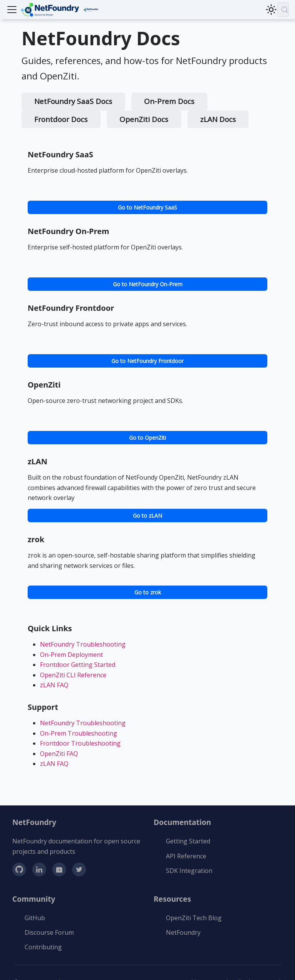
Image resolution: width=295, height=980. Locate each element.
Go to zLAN (147, 516)
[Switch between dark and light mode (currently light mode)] (271, 10)
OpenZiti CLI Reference (73, 675)
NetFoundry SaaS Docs (73, 101)
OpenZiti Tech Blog (194, 918)
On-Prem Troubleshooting (79, 733)
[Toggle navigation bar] (12, 10)
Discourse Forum (49, 932)
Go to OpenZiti (147, 438)
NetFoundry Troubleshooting (83, 644)
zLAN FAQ (54, 685)
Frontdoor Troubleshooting (80, 743)
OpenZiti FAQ (59, 754)
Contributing (43, 947)
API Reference (186, 856)
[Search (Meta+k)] (283, 10)
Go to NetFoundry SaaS (147, 207)
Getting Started (188, 841)
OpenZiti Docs (144, 119)
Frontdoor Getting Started (78, 665)
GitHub (35, 918)
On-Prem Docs (169, 101)
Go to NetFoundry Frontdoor (147, 361)
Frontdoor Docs (61, 119)
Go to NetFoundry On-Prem (148, 284)
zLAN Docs (218, 119)
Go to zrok (148, 592)
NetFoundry (183, 932)
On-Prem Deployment (71, 655)
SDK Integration (189, 871)
